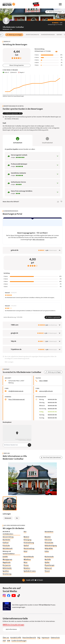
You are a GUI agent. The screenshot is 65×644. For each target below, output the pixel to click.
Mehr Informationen (39, 240)
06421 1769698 (43, 381)
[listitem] (12, 533)
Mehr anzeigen (9, 362)
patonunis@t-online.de (46, 392)
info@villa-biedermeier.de (16, 392)
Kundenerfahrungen (48, 35)
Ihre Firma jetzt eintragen (13, 625)
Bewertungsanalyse (32, 35)
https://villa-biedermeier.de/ (17, 400)
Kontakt (59, 35)
